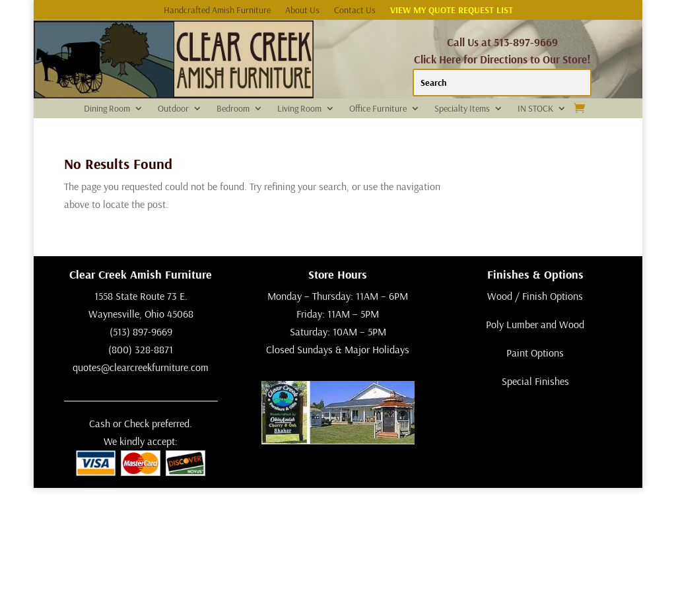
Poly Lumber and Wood (535, 324)
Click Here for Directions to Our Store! (502, 59)
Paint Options (535, 353)
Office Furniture (378, 109)
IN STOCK (535, 109)
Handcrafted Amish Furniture (217, 11)
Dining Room (107, 109)
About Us (302, 11)
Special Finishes (535, 381)
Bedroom (233, 109)
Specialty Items (462, 109)
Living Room (299, 109)
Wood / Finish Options (535, 296)
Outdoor (173, 109)
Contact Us (355, 11)
